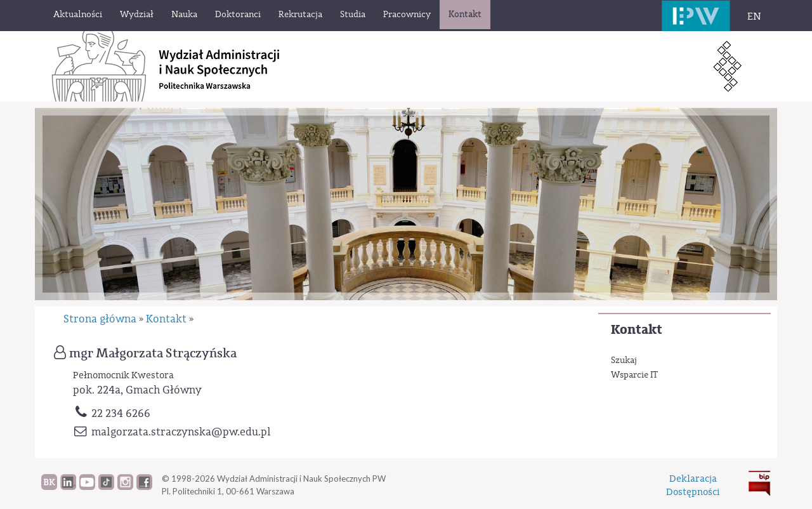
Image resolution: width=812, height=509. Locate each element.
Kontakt (637, 330)
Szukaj (624, 360)
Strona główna (100, 319)
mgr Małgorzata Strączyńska (153, 354)
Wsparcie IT (634, 375)
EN (754, 17)
